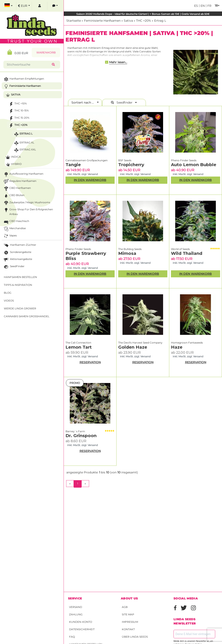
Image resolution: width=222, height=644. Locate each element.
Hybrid (13, 165)
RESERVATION (90, 362)
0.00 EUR (18, 52)
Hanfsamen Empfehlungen (23, 79)
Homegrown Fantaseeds (187, 343)
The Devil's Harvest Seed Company (140, 343)
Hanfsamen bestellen (20, 277)
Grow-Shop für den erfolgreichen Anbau (28, 211)
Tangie (73, 165)
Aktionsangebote (18, 260)
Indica (13, 157)
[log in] (40, 6)
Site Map (128, 614)
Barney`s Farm (75, 431)
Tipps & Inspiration (18, 285)
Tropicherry (131, 165)
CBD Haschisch (16, 222)
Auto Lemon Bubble (194, 165)
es (196, 6)
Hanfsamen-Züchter (20, 245)
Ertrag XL (24, 143)
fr (209, 6)
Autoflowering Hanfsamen (23, 174)
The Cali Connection (78, 343)
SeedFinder (14, 267)
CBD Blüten (14, 196)
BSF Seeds (125, 160)
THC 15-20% (19, 118)
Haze (177, 347)
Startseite (74, 21)
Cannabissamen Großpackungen (87, 160)
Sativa (128, 21)
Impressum (130, 622)
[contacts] (55, 6)
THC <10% (17, 104)
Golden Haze (133, 347)
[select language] (9, 6)
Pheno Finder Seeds (184, 160)
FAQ (72, 637)
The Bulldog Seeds (130, 249)
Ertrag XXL (25, 150)
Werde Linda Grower (20, 308)
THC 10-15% (18, 111)
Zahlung (76, 614)
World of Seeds (180, 249)
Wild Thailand (187, 253)
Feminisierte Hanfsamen (102, 21)
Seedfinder (124, 102)
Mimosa (127, 253)
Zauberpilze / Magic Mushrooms (27, 203)
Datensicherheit (82, 629)
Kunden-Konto (81, 622)
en (202, 6)
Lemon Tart (79, 347)
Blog (8, 293)
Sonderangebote (17, 253)
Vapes (10, 236)
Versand (76, 607)
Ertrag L (160, 21)
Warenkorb (46, 53)
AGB (125, 607)
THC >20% (144, 21)
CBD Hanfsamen (17, 189)
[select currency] (24, 6)
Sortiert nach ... (84, 102)
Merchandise (14, 229)
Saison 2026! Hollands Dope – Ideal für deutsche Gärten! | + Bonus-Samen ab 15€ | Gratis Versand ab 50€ (143, 14)
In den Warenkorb (90, 180)
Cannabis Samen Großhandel (27, 316)
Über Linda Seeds (135, 637)
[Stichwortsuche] (28, 65)
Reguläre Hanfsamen (20, 182)
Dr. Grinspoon (81, 436)
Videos (9, 301)
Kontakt (128, 629)
